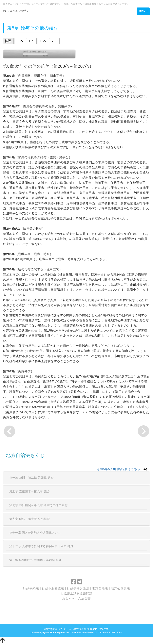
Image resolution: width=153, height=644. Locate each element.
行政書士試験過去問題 (76, 593)
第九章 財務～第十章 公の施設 (30, 519)
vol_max (68, 55)
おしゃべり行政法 (16, 11)
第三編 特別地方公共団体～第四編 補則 (35, 560)
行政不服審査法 (53, 588)
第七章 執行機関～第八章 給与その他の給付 (38, 505)
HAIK (119, 632)
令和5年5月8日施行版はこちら (119, 469)
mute (55, 55)
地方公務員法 (120, 588)
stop (18, 55)
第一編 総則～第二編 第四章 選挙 (32, 478)
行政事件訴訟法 (78, 588)
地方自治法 (100, 588)
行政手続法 (31, 588)
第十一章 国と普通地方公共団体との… (35, 533)
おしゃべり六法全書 (76, 598)
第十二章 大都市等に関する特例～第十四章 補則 (41, 546)
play (12, 55)
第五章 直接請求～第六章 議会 (30, 491)
